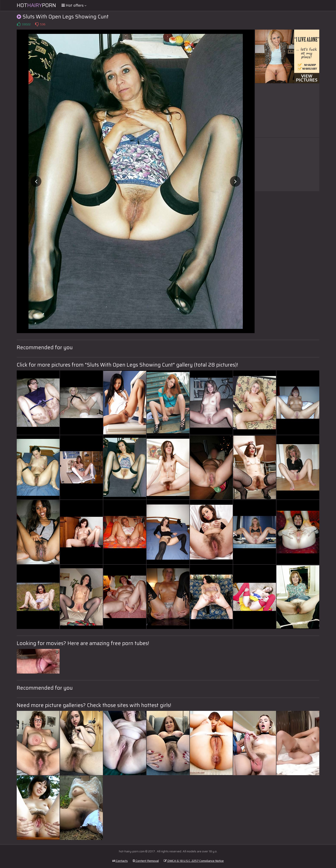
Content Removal (146, 861)
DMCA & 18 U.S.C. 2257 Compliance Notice (194, 861)
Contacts (120, 861)
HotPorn (36, 5)
